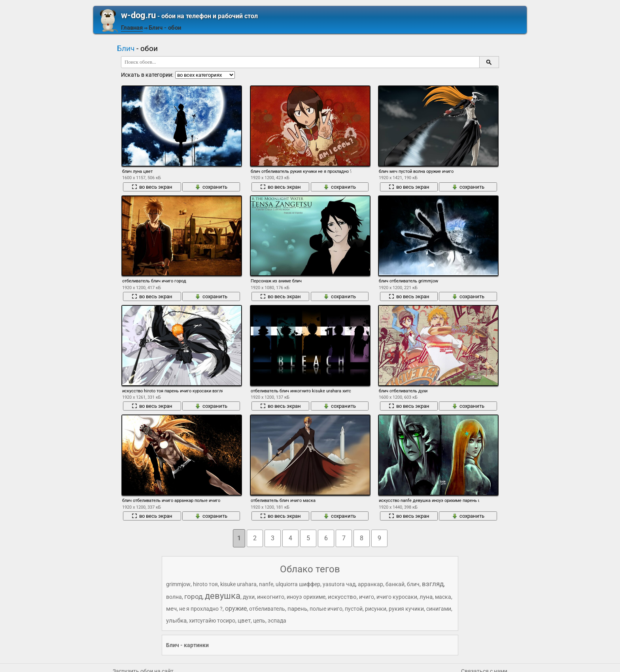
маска (443, 597)
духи (249, 597)
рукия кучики (406, 609)
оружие (236, 609)
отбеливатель (267, 609)
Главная (132, 28)
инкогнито (271, 597)
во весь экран (152, 187)
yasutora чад (339, 584)
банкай (395, 584)
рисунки (376, 609)
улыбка (176, 621)
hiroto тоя (205, 584)
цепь (259, 621)
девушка (223, 596)
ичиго (367, 597)
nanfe (266, 584)
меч (171, 609)
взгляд (433, 584)
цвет (244, 621)
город (193, 596)
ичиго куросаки (397, 597)
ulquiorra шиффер (298, 584)
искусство (342, 597)
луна (426, 597)
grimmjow (178, 584)
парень (297, 609)
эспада (277, 621)
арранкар (370, 584)
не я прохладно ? (201, 609)
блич (413, 584)
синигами (439, 609)
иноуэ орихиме (306, 597)
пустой (354, 609)
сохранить (211, 187)
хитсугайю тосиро (212, 621)
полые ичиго (326, 609)
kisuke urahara (238, 584)
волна (174, 597)
